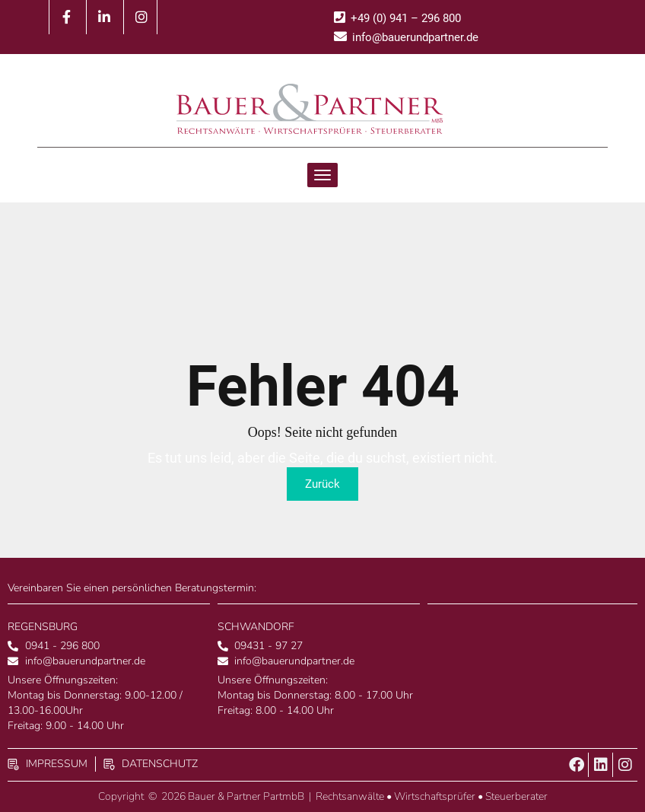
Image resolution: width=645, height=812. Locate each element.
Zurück (322, 484)
